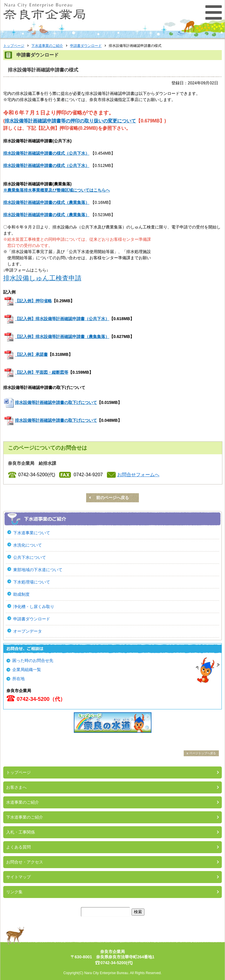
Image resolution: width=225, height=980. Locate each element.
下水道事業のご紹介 (47, 46)
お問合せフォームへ (138, 475)
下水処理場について (32, 582)
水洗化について (28, 545)
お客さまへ (16, 787)
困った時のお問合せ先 (33, 660)
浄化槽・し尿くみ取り (34, 607)
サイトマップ (18, 877)
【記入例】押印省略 (33, 301)
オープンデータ (28, 631)
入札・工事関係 (21, 832)
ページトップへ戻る (203, 753)
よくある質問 (18, 847)
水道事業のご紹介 (23, 802)
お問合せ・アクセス (25, 862)
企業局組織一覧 (27, 670)
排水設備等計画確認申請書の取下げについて (56, 402)
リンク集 (14, 892)
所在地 (18, 679)
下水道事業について (32, 533)
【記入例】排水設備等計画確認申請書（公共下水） (62, 319)
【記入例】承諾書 (31, 354)
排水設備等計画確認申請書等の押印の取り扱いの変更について (70, 121)
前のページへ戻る (112, 498)
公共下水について (30, 557)
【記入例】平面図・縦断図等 (42, 372)
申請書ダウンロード (86, 46)
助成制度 (21, 594)
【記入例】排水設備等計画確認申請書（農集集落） (62, 337)
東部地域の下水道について (38, 570)
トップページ (14, 46)
